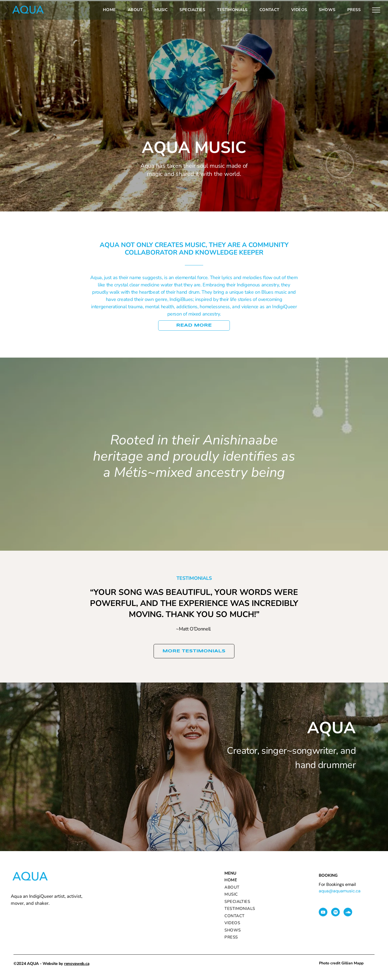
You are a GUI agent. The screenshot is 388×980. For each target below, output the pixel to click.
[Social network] (348, 913)
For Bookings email (337, 884)
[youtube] (323, 913)
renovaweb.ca (77, 964)
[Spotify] (335, 913)
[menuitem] (109, 10)
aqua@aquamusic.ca (340, 891)
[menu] (376, 10)
